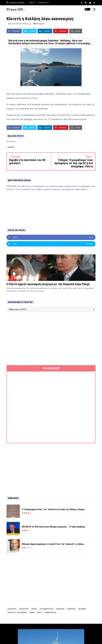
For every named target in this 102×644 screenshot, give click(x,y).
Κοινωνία (40, 24)
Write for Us (44, 3)
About (32, 3)
